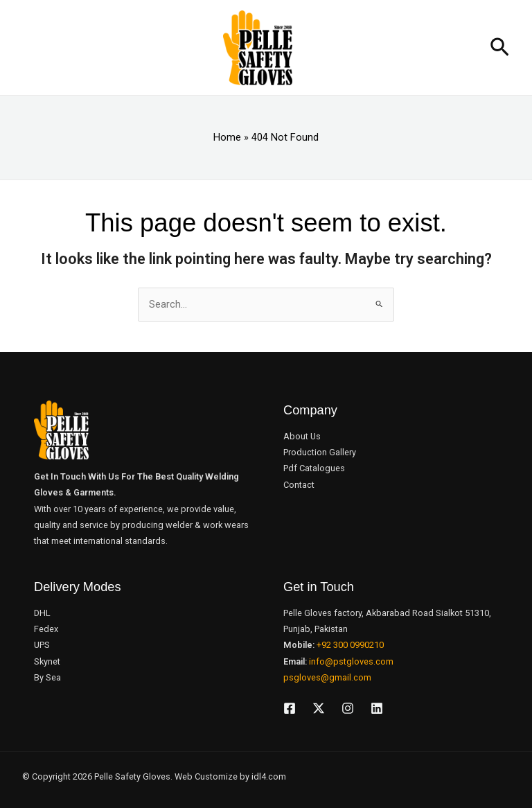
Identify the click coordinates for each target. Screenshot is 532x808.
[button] (500, 48)
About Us (302, 436)
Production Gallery (320, 452)
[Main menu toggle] (23, 48)
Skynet (47, 661)
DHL (42, 613)
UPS (42, 645)
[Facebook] (290, 708)
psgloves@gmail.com (327, 677)
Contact (299, 485)
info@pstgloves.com (351, 661)
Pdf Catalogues (314, 468)
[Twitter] (319, 708)
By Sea (47, 677)
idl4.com (269, 776)
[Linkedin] (377, 708)
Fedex (46, 629)
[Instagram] (348, 708)
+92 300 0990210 (350, 645)
